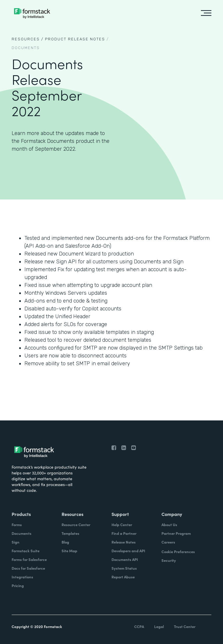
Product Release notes (75, 39)
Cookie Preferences (178, 552)
